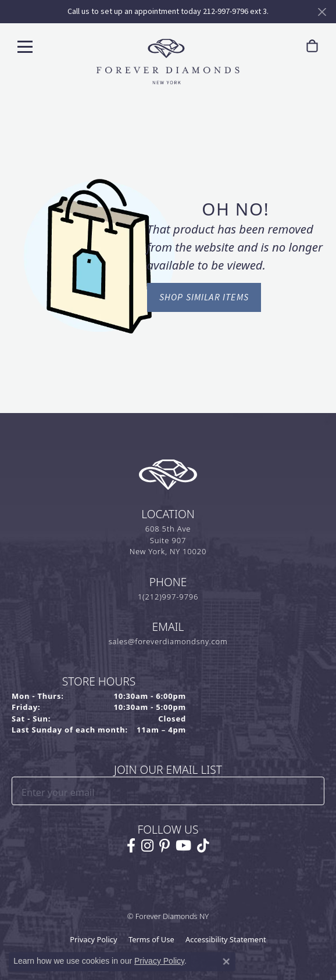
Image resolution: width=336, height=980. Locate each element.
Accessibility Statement (226, 939)
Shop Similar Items (204, 297)
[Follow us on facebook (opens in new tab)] (131, 846)
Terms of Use (151, 939)
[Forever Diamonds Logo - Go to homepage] (168, 62)
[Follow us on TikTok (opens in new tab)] (203, 846)
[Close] (322, 12)
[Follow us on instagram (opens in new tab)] (147, 846)
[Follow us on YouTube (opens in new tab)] (183, 846)
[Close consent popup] (226, 961)
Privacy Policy (93, 939)
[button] (285, 46)
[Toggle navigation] (25, 46)
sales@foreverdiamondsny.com (168, 641)
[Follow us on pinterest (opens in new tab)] (165, 846)
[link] (310, 46)
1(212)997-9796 (168, 597)
